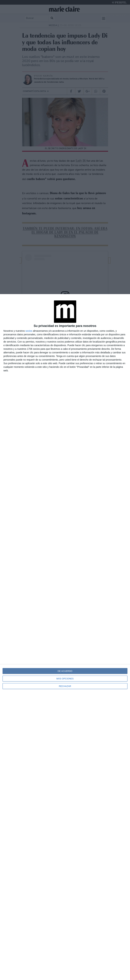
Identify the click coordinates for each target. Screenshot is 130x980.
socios (29, 331)
